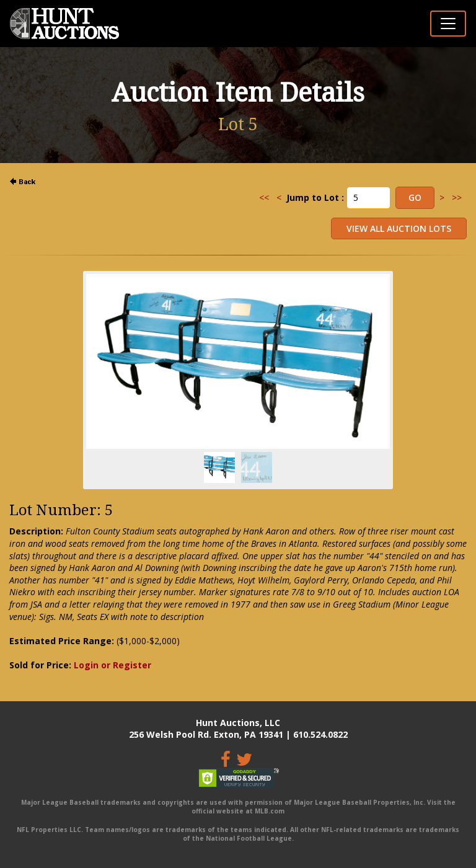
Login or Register (112, 665)
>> (457, 197)
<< (264, 197)
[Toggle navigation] (448, 24)
